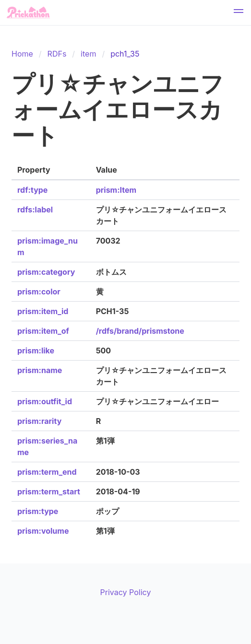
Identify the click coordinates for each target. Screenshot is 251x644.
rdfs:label (35, 210)
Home (22, 54)
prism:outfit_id (45, 401)
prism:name (40, 370)
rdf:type (32, 190)
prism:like (36, 351)
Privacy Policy (126, 592)
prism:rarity (39, 421)
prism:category (46, 272)
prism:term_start (49, 492)
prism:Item (116, 190)
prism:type (38, 511)
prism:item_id (43, 311)
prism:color (39, 292)
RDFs (57, 54)
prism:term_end (47, 472)
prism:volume (43, 531)
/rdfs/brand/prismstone (140, 331)
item (88, 54)
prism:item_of (43, 331)
